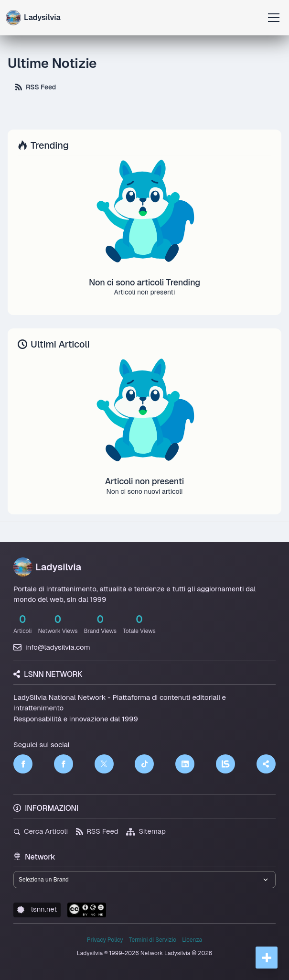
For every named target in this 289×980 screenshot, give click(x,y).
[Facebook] (23, 764)
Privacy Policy (105, 940)
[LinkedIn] (185, 764)
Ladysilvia (47, 567)
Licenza (192, 940)
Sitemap (146, 831)
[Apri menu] (274, 18)
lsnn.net (37, 909)
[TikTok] (144, 764)
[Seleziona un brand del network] (144, 880)
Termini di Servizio (153, 940)
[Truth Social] (266, 764)
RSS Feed (36, 87)
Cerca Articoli (41, 831)
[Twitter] (104, 764)
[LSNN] (225, 764)
